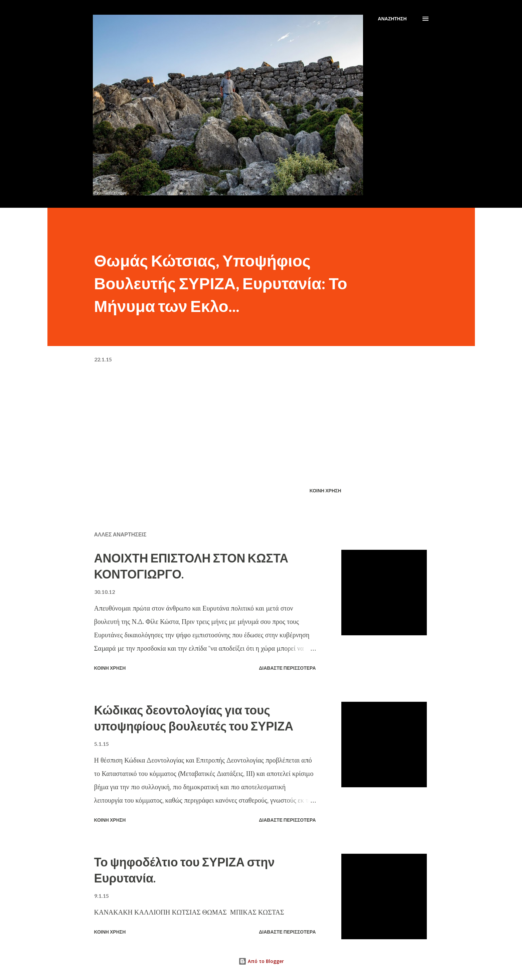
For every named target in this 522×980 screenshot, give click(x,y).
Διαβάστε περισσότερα (287, 668)
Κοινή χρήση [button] (325, 491)
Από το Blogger (261, 961)
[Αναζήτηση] (392, 19)
